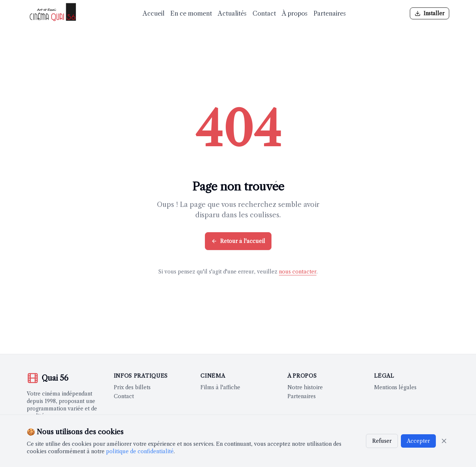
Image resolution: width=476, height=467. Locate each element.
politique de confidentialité (140, 451)
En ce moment (191, 13)
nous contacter (298, 272)
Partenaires (330, 13)
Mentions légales (395, 387)
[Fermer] (444, 441)
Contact (264, 13)
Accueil (154, 13)
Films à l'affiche (220, 387)
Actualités (232, 13)
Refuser (382, 441)
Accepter (418, 441)
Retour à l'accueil (238, 241)
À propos (295, 13)
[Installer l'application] (430, 13)
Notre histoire (305, 387)
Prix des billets (132, 387)
